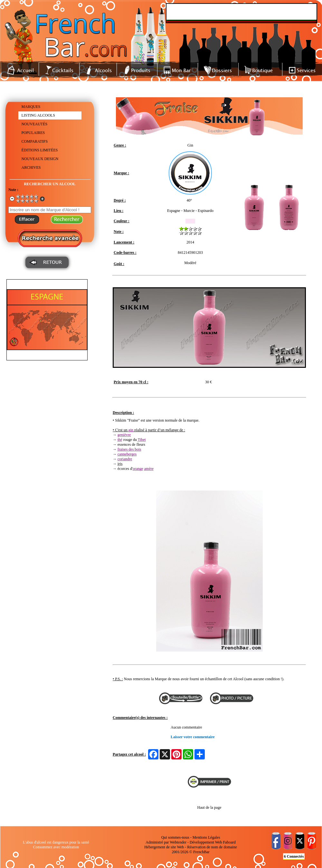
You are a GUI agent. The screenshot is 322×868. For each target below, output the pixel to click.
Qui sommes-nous (175, 837)
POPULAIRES (33, 133)
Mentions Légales (206, 837)
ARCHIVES (31, 167)
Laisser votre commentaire (193, 737)
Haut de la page (209, 807)
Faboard (229, 842)
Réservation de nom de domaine (212, 847)
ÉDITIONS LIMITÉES (40, 150)
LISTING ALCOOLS (38, 115)
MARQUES (31, 107)
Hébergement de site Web (164, 847)
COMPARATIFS (35, 141)
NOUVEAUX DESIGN (40, 159)
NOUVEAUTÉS (35, 124)
